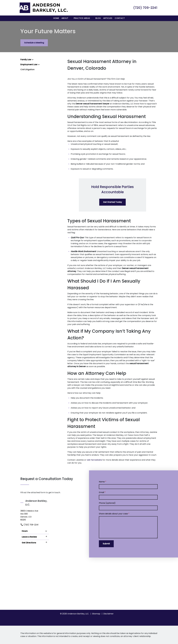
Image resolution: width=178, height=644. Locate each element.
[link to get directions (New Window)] (35, 515)
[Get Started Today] (112, 202)
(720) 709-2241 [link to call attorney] (29, 525)
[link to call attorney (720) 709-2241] (145, 8)
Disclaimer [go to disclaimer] (108, 614)
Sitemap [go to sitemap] (96, 614)
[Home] (56, 18)
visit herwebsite (94, 460)
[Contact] (120, 18)
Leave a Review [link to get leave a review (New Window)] (35, 537)
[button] (70, 18)
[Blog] (98, 18)
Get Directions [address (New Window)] (35, 543)
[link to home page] (43, 8)
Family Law (26, 60)
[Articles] (108, 18)
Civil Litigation (27, 69)
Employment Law (29, 65)
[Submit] (106, 544)
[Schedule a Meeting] (34, 43)
